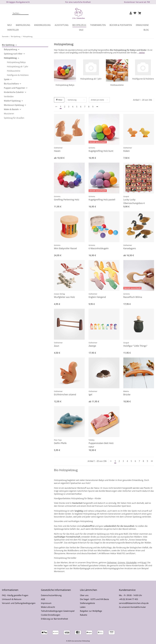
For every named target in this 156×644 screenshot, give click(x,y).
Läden (83, 607)
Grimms (92, 148)
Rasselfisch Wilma (133, 297)
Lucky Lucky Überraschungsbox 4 (134, 201)
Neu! (10, 25)
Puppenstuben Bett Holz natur (101, 445)
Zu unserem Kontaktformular (132, 607)
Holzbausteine (117, 85)
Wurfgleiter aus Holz (64, 297)
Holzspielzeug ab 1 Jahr (91, 79)
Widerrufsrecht (48, 607)
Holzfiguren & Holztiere (143, 79)
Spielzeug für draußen (14, 118)
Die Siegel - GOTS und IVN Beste (94, 599)
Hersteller (13, 30)
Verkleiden (9, 96)
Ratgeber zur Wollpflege (91, 611)
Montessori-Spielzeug (14, 105)
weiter (142, 53)
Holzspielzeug (10, 58)
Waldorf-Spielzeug (12, 101)
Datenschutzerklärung (51, 595)
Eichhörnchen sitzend (65, 394)
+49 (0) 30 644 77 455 (128, 599)
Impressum (46, 603)
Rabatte (84, 615)
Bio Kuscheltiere (11, 84)
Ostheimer (58, 148)
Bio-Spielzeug (8, 45)
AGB (43, 599)
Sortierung (72, 100)
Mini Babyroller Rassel (65, 248)
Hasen (57, 151)
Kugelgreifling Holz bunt (101, 151)
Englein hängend (97, 297)
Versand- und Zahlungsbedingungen (19, 603)
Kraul (144, 563)
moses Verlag (59, 294)
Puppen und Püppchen (15, 88)
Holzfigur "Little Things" (135, 346)
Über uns (84, 595)
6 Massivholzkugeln (99, 248)
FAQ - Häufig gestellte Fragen (15, 595)
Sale (81, 30)
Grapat (126, 196)
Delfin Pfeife (60, 443)
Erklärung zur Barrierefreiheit (54, 619)
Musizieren (9, 114)
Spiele (7, 79)
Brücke (127, 394)
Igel (90, 394)
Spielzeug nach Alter (13, 54)
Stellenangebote (87, 603)
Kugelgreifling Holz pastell (102, 200)
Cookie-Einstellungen (51, 615)
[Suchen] (19, 13)
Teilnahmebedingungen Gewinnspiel (58, 611)
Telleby (92, 440)
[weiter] (97, 107)
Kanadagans (130, 248)
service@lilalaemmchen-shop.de (134, 603)
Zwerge (92, 346)
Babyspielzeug (10, 49)
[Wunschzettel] (135, 13)
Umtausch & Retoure (12, 599)
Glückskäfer (132, 563)
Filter (59, 100)
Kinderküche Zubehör (14, 92)
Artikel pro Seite (97, 100)
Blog (146, 30)
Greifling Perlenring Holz (67, 200)
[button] (131, 13)
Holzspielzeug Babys (65, 85)
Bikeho (126, 391)
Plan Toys (58, 440)
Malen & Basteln (11, 109)
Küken (127, 151)
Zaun (57, 346)
